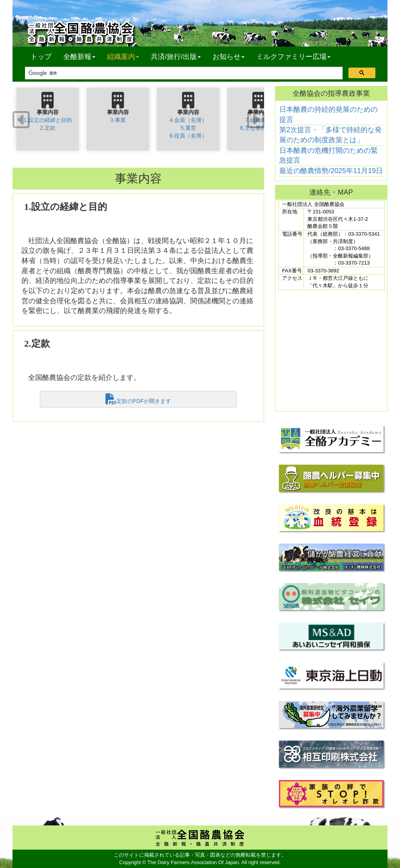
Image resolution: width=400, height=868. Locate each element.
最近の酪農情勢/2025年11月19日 (331, 171)
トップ (41, 57)
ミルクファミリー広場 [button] (293, 57)
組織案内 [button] (123, 57)
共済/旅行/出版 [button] (176, 57)
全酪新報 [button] (82, 56)
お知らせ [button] (229, 57)
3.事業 (118, 120)
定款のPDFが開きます (138, 399)
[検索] (183, 73)
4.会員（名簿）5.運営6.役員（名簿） (188, 128)
